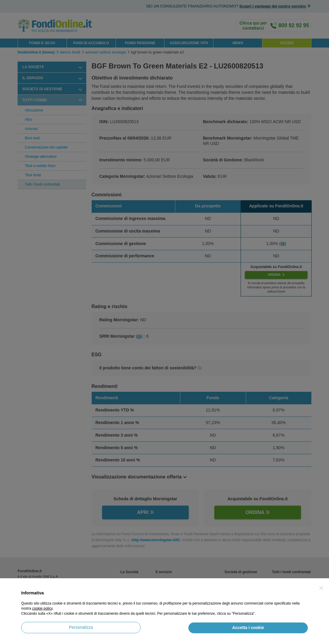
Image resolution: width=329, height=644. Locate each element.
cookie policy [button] (42, 608)
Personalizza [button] (81, 627)
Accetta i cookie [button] (248, 628)
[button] (321, 588)
